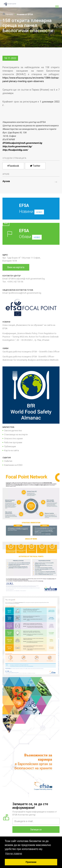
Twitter (35, 166)
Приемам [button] (31, 862)
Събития (8, 461)
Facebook (13, 166)
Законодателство (13, 431)
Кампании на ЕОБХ (13, 465)
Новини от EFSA (25, 14)
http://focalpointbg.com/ (15, 150)
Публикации (10, 446)
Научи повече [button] (14, 853)
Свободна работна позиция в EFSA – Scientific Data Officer (31, 352)
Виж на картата (16, 267)
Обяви (31, 234)
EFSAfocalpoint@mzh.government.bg (22, 143)
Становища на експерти (16, 434)
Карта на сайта (11, 450)
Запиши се (36, 830)
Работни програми (13, 442)
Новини (29, 211)
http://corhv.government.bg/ (17, 146)
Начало (8, 14)
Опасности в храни (13, 438)
